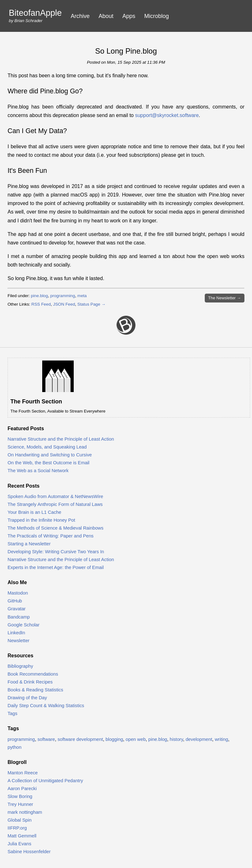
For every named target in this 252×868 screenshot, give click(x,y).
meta (82, 296)
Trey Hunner (20, 804)
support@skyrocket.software (167, 115)
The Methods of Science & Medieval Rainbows (55, 528)
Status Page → (92, 304)
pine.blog (39, 296)
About (106, 16)
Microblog (157, 16)
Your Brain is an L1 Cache (34, 512)
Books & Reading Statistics (35, 690)
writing (222, 739)
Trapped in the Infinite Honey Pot (41, 520)
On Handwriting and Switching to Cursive (50, 455)
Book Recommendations (33, 674)
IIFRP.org (17, 828)
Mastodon (18, 593)
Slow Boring (20, 796)
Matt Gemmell (22, 836)
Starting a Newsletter (29, 544)
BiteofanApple (35, 13)
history (176, 739)
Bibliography (20, 666)
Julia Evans (19, 844)
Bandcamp (19, 617)
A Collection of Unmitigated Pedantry (45, 781)
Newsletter (19, 641)
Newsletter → (225, 298)
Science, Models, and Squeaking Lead (47, 447)
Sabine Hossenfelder (29, 852)
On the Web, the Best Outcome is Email (49, 463)
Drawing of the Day (27, 698)
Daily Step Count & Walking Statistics (46, 706)
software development (80, 739)
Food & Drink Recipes (30, 682)
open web (136, 739)
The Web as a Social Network (38, 471)
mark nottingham (25, 812)
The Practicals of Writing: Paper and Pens (51, 536)
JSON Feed (64, 304)
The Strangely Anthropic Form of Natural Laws (55, 504)
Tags (12, 713)
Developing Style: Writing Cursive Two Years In (56, 552)
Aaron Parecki (22, 789)
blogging (114, 739)
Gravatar (17, 609)
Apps (129, 16)
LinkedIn (16, 633)
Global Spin (20, 820)
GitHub (15, 601)
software (46, 739)
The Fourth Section (36, 402)
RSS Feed (41, 304)
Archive (80, 16)
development (199, 739)
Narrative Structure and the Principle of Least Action (61, 439)
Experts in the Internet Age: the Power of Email (56, 567)
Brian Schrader (29, 21)
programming (63, 296)
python (14, 747)
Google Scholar (23, 625)
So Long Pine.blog (126, 51)
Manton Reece (23, 773)
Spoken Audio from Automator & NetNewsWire (55, 496)
